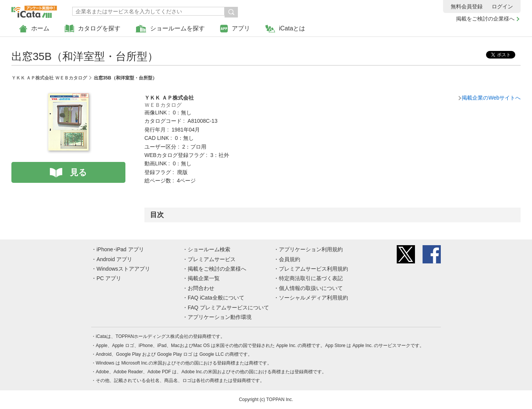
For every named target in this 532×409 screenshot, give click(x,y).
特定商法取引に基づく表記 (311, 278)
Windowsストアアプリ (123, 269)
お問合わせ (201, 288)
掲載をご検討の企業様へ (485, 19)
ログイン (502, 6)
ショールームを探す (170, 29)
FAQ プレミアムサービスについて (228, 308)
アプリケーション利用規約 (311, 249)
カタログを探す (93, 29)
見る (78, 172)
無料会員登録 (467, 6)
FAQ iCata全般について (216, 298)
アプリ (235, 29)
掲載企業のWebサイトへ (491, 98)
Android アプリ (114, 259)
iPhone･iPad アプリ (120, 249)
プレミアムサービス (212, 259)
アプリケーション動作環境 (220, 317)
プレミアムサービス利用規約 (313, 269)
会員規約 (290, 259)
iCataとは (285, 29)
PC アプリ (109, 278)
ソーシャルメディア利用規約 (313, 298)
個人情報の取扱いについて (311, 288)
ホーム (34, 29)
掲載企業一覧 (204, 278)
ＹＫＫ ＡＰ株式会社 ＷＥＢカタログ (49, 78)
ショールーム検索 (209, 249)
